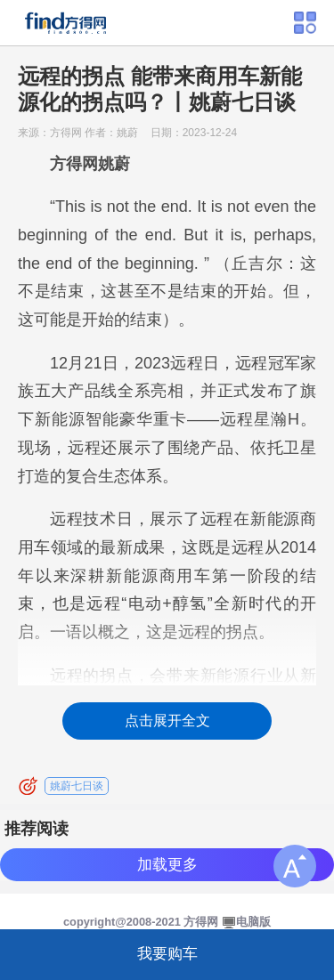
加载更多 (167, 865)
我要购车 (167, 954)
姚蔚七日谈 (77, 786)
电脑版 (253, 922)
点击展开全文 (167, 721)
